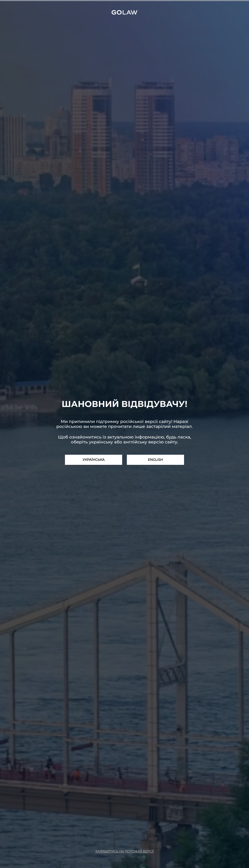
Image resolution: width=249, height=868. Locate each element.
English (155, 460)
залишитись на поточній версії (124, 851)
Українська (94, 460)
